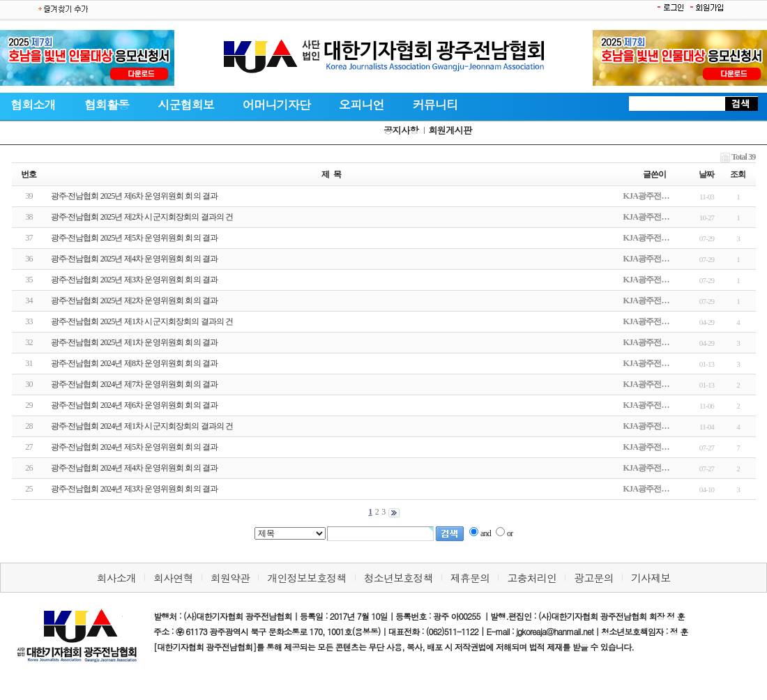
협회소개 (33, 105)
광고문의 (594, 578)
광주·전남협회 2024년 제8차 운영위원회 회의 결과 (135, 363)
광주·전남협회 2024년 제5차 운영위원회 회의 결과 (135, 447)
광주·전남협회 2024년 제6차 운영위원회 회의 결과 (135, 405)
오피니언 (362, 105)
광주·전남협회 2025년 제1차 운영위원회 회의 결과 (135, 342)
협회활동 (107, 105)
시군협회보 (186, 105)
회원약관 (230, 578)
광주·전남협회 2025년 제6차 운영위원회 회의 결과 (135, 196)
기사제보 (651, 578)
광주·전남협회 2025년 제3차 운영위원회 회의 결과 (135, 280)
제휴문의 (470, 578)
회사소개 (116, 578)
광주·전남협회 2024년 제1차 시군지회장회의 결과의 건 (142, 426)
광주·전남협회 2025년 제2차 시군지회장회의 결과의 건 (142, 217)
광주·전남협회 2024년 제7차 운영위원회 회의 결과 (135, 384)
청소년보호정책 (398, 578)
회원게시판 (450, 130)
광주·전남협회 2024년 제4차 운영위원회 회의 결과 (135, 468)
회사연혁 (173, 578)
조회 (738, 174)
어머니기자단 (276, 105)
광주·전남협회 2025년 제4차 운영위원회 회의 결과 (135, 259)
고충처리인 (532, 578)
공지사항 (401, 130)
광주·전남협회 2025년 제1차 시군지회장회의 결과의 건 (142, 321)
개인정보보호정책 (306, 578)
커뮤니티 (435, 105)
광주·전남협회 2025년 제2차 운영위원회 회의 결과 (135, 300)
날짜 (706, 174)
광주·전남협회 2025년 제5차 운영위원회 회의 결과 (135, 238)
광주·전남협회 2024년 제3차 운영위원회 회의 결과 (135, 489)
